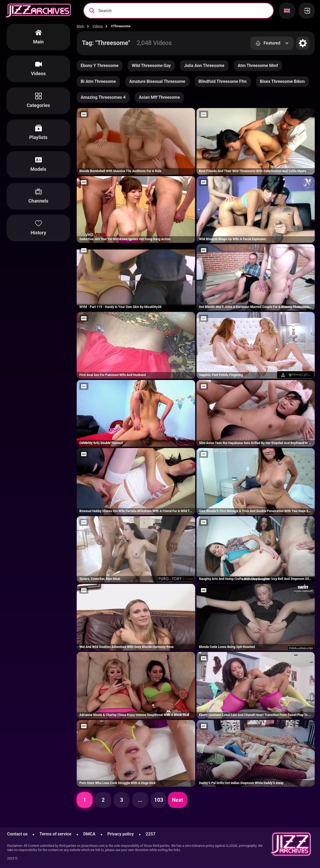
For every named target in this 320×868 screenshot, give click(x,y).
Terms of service (55, 834)
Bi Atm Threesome (98, 81)
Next (177, 800)
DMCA (89, 834)
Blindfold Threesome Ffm (223, 81)
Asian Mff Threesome (159, 97)
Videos (98, 26)
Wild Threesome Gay (151, 66)
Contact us (17, 834)
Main (81, 26)
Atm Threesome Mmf (258, 66)
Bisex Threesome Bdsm (282, 81)
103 (159, 800)
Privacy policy (121, 834)
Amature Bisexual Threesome (157, 81)
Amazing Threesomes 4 (103, 97)
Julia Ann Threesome (204, 66)
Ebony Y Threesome (100, 66)
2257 (151, 834)
